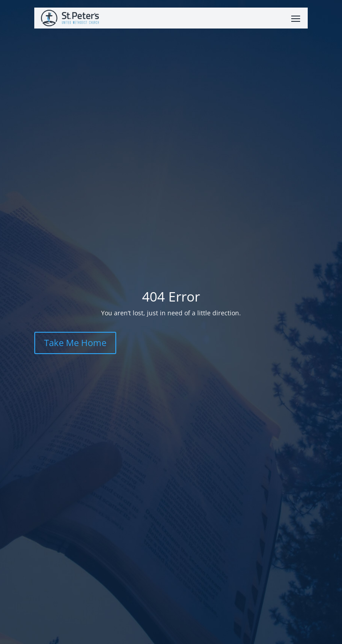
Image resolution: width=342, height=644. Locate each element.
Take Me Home (75, 343)
